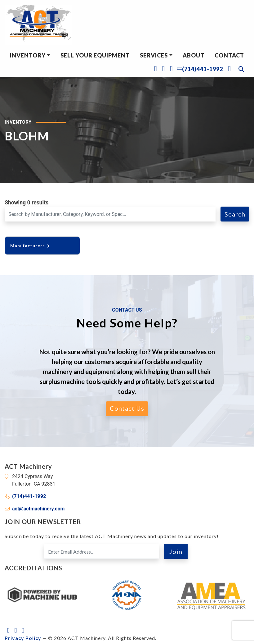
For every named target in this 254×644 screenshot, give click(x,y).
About (194, 55)
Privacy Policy (23, 638)
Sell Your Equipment (95, 55)
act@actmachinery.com (38, 509)
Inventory (28, 55)
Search (235, 214)
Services (154, 55)
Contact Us (127, 408)
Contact (229, 55)
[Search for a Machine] (110, 214)
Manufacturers (30, 246)
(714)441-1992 (29, 496)
